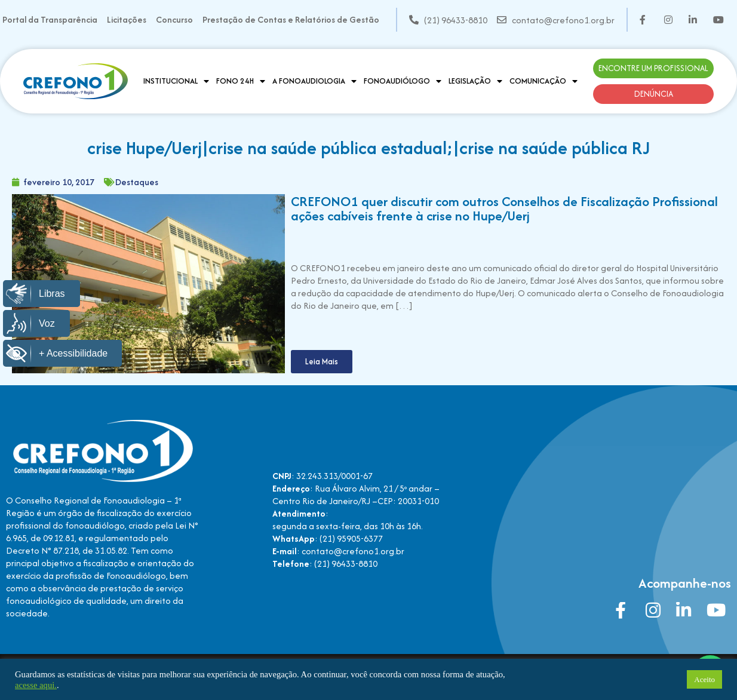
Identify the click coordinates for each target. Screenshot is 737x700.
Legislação (475, 81)
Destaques (137, 182)
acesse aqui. (36, 685)
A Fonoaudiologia (314, 81)
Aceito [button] (704, 679)
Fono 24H (241, 81)
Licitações (127, 19)
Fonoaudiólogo (403, 81)
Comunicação (543, 81)
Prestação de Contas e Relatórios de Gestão (291, 19)
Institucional (176, 81)
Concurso (174, 19)
